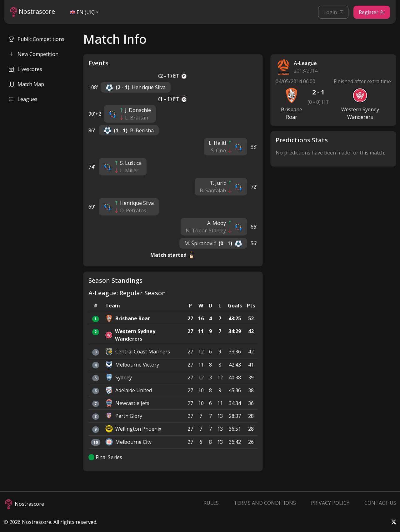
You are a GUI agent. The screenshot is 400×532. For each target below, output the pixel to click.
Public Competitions (37, 39)
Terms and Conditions (265, 503)
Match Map (26, 84)
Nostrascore (32, 12)
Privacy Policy (330, 503)
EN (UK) (82, 12)
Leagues (23, 99)
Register (372, 12)
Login (333, 12)
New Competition (34, 54)
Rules (211, 503)
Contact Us (380, 503)
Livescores (25, 69)
